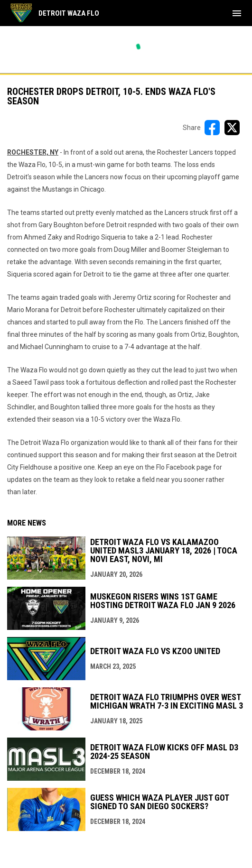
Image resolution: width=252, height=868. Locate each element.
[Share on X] (232, 128)
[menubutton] (237, 13)
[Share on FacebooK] (212, 128)
